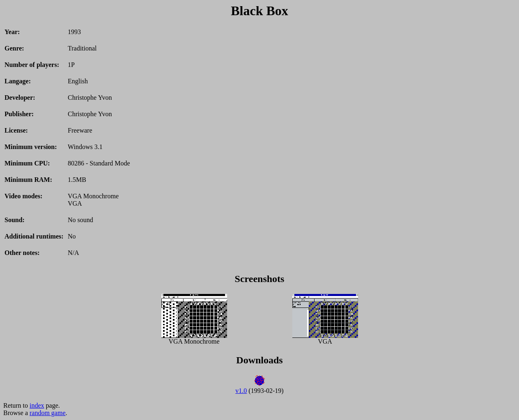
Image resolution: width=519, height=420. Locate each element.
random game (48, 413)
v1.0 (241, 391)
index (37, 405)
